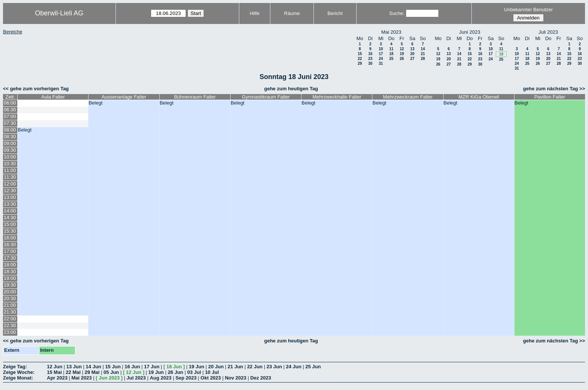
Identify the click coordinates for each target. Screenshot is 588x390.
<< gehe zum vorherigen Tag (36, 89)
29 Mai (92, 372)
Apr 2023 (57, 378)
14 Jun (94, 367)
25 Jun (313, 367)
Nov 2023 (236, 378)
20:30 (10, 298)
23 (370, 59)
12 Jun (55, 367)
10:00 (10, 157)
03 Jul (194, 372)
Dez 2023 (261, 378)
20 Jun (216, 367)
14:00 (10, 211)
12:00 (10, 184)
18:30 (10, 271)
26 (402, 59)
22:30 (10, 325)
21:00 (10, 305)
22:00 (10, 319)
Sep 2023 (186, 378)
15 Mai (54, 372)
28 (423, 59)
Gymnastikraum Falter (266, 97)
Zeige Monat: (18, 378)
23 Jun (274, 367)
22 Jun (255, 367)
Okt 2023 (211, 378)
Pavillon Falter (550, 97)
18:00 (10, 265)
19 (402, 54)
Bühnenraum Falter (195, 97)
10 (381, 49)
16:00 (10, 238)
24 (381, 59)
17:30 (10, 258)
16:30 (10, 244)
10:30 (10, 164)
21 (423, 54)
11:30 (10, 177)
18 (391, 54)
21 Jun (235, 367)
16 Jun (132, 367)
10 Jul (212, 372)
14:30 (10, 217)
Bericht (335, 13)
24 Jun (293, 367)
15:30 (10, 231)
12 (402, 49)
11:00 (10, 170)
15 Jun (113, 367)
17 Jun (152, 367)
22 (360, 59)
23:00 (10, 332)
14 (423, 49)
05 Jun (111, 372)
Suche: (397, 13)
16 (370, 54)
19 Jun (196, 367)
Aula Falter (53, 97)
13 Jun (74, 367)
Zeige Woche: (19, 372)
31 (381, 64)
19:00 (10, 278)
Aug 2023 (160, 378)
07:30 (10, 123)
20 (412, 54)
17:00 (10, 251)
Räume (292, 13)
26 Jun (175, 372)
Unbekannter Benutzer (528, 10)
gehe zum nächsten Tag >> (554, 89)
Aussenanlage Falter (124, 97)
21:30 (10, 312)
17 (381, 54)
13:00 (10, 197)
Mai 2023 (82, 378)
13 (412, 49)
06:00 (10, 103)
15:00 (10, 224)
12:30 (10, 191)
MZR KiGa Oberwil (478, 97)
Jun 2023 (109, 378)
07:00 (10, 116)
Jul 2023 (136, 378)
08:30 (10, 137)
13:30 (10, 204)
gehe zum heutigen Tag (291, 89)
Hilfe (255, 13)
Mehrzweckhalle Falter (337, 97)
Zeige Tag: (15, 367)
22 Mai (73, 372)
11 (391, 49)
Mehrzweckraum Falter (408, 97)
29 (360, 64)
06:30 (10, 110)
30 (370, 64)
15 (360, 54)
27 (412, 59)
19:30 (10, 285)
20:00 (10, 292)
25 (391, 59)
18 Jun (174, 367)
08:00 (10, 130)
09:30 (10, 150)
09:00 (10, 143)
